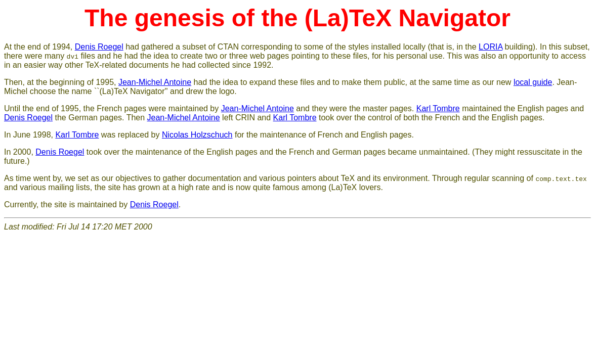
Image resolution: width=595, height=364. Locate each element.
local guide (533, 82)
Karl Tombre (438, 108)
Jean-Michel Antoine (155, 82)
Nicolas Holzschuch (197, 135)
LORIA (491, 47)
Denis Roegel (99, 47)
